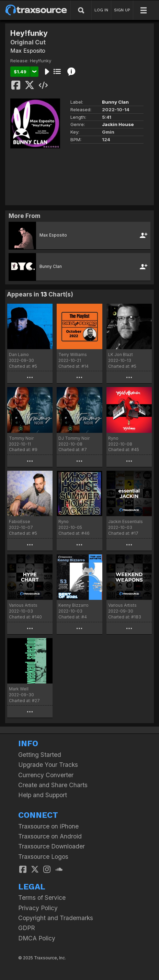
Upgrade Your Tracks (48, 765)
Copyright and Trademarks (56, 918)
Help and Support (43, 795)
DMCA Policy (37, 938)
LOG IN (101, 10)
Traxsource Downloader (52, 846)
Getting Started (40, 755)
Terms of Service (42, 898)
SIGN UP (122, 10)
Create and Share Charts (53, 785)
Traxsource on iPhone (48, 826)
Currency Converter (46, 775)
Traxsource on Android (50, 836)
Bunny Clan (115, 102)
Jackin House (118, 124)
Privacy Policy (38, 908)
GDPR (27, 928)
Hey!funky (41, 61)
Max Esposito (28, 51)
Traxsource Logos (43, 857)
